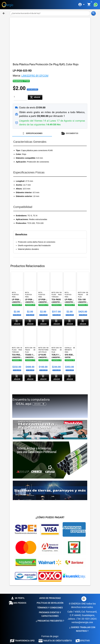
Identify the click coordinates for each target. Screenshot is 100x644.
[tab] (32, 133)
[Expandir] (82, 5)
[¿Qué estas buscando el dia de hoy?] (50, 13)
